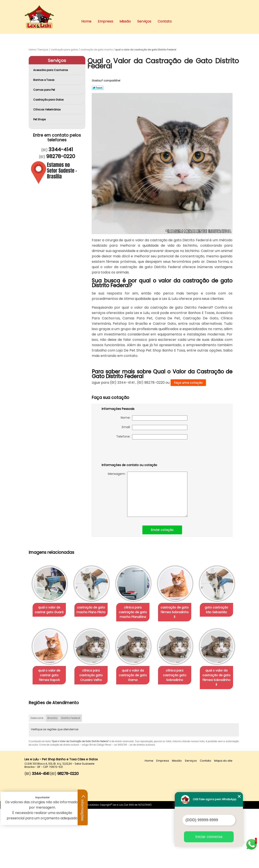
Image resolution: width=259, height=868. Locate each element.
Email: (155, 427)
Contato (165, 21)
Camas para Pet (44, 90)
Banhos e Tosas (44, 80)
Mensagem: (148, 494)
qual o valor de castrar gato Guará (50, 610)
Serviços (144, 21)
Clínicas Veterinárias (47, 109)
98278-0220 (61, 156)
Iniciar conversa (209, 837)
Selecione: (37, 777)
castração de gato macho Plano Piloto (94, 610)
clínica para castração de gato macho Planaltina (137, 613)
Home (86, 21)
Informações (83, 808)
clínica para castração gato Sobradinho (50, 739)
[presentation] (129, 452)
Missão (125, 21)
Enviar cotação (162, 530)
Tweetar (98, 88)
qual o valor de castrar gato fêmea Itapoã (94, 676)
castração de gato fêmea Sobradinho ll (181, 610)
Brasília (52, 777)
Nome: (154, 418)
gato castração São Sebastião (50, 673)
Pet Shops (40, 119)
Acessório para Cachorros (51, 70)
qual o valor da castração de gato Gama (181, 676)
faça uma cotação (188, 383)
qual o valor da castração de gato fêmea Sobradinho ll (94, 739)
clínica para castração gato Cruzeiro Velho (137, 676)
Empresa (105, 21)
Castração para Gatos (49, 100)
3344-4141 (61, 149)
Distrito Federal (71, 777)
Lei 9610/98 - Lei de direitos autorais (135, 804)
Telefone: (152, 437)
